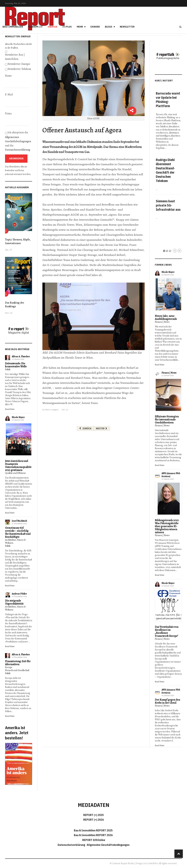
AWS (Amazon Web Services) (171, 475)
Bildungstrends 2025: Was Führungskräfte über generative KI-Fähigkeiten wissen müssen (167, 526)
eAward (95, 27)
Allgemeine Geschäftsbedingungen (108, 845)
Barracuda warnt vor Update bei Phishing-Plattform (168, 100)
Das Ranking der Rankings (15, 305)
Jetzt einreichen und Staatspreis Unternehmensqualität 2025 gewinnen (18, 466)
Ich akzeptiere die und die (18, 141)
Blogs (109, 27)
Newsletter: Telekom (19, 69)
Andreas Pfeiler (19, 594)
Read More (10, 409)
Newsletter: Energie (19, 64)
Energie (53, 27)
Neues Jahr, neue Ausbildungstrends (166, 317)
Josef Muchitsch (19, 521)
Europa (9, 667)
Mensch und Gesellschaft (17, 670)
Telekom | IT (35, 27)
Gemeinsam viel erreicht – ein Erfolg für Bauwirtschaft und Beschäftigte (18, 532)
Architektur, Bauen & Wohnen (15, 541)
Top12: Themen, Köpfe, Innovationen (18, 241)
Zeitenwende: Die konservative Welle (16, 365)
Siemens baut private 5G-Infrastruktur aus (168, 205)
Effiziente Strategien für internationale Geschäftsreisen (167, 420)
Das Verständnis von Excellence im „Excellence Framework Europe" (167, 631)
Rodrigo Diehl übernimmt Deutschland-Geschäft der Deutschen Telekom (165, 170)
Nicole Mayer (18, 417)
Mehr (80, 27)
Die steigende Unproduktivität (14, 602)
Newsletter (127, 27)
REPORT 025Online (93, 840)
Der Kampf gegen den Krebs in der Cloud (167, 701)
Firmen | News (162, 322)
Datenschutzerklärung (18, 150)
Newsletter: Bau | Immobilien (15, 57)
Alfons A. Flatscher (21, 357)
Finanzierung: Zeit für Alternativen (18, 663)
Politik (8, 369)
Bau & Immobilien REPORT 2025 (93, 830)
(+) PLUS (67, 27)
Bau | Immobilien (13, 27)
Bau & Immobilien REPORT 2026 (93, 835)
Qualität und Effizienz (15, 473)
